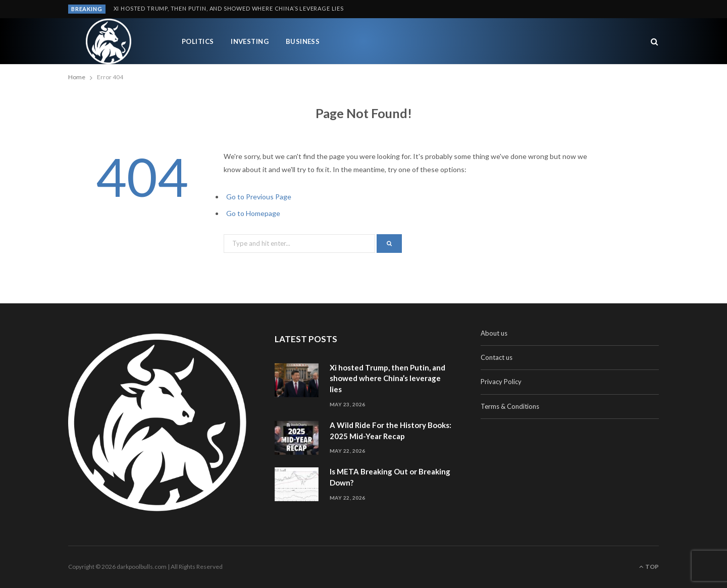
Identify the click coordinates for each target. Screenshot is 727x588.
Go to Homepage (253, 213)
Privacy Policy (501, 382)
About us (494, 333)
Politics (198, 41)
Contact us (497, 357)
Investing (250, 41)
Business (303, 41)
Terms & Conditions (510, 406)
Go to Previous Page (259, 197)
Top (649, 567)
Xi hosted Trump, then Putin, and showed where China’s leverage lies (229, 8)
